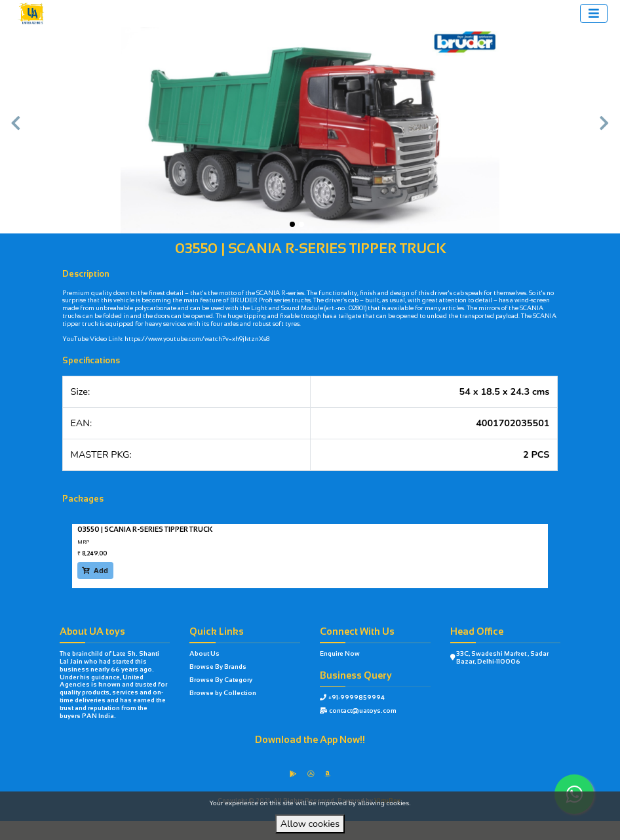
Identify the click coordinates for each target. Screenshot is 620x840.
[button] (15, 130)
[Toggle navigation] (594, 13)
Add (95, 570)
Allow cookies (310, 824)
